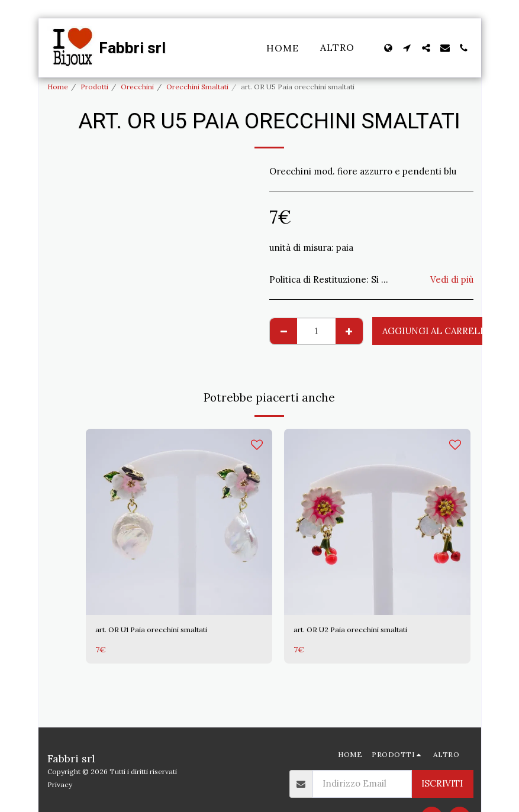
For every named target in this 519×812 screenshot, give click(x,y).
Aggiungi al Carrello (438, 331)
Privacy (60, 784)
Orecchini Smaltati (197, 87)
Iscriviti (442, 783)
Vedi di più (452, 280)
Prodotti (94, 87)
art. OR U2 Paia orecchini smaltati (365, 631)
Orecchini (137, 87)
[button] (407, 48)
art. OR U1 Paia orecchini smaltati (166, 631)
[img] (179, 522)
